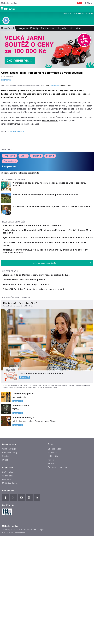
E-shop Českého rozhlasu (17, 405)
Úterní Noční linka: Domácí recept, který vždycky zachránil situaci (46, 355)
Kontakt (52, 571)
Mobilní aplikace (9, 591)
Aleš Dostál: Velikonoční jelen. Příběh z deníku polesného (42, 278)
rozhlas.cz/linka (50, 174)
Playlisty (61, 28)
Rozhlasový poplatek (57, 575)
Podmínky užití (30, 637)
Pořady (34, 28)
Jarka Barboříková (16, 184)
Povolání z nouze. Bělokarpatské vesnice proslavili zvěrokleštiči (45, 247)
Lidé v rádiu (53, 564)
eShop (5, 567)
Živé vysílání (10, 214)
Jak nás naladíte (55, 556)
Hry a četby (9, 209)
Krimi (24, 209)
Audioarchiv (79, 14)
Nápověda (53, 560)
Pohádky (36, 209)
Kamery (90, 14)
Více (80, 28)
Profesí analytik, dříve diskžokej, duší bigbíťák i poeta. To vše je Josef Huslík (51, 259)
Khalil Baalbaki (55, 138)
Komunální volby (10, 560)
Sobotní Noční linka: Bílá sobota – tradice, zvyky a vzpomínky (44, 390)
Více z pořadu (10, 351)
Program (67, 14)
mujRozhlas (7, 202)
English (42, 637)
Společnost (8, 28)
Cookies (5, 637)
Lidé (71, 28)
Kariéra (51, 567)
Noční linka (6, 80)
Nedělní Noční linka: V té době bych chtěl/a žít (36, 378)
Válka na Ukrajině (10, 556)
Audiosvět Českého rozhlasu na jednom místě (20, 226)
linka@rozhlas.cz (15, 177)
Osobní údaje (17, 637)
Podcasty (6, 587)
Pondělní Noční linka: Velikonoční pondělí (34, 366)
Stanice (6, 564)
